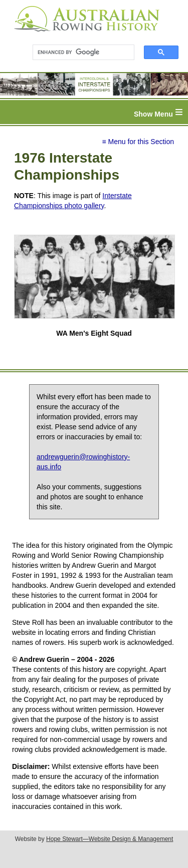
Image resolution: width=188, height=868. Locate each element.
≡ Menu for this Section (138, 142)
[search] (79, 53)
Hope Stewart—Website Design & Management (110, 839)
